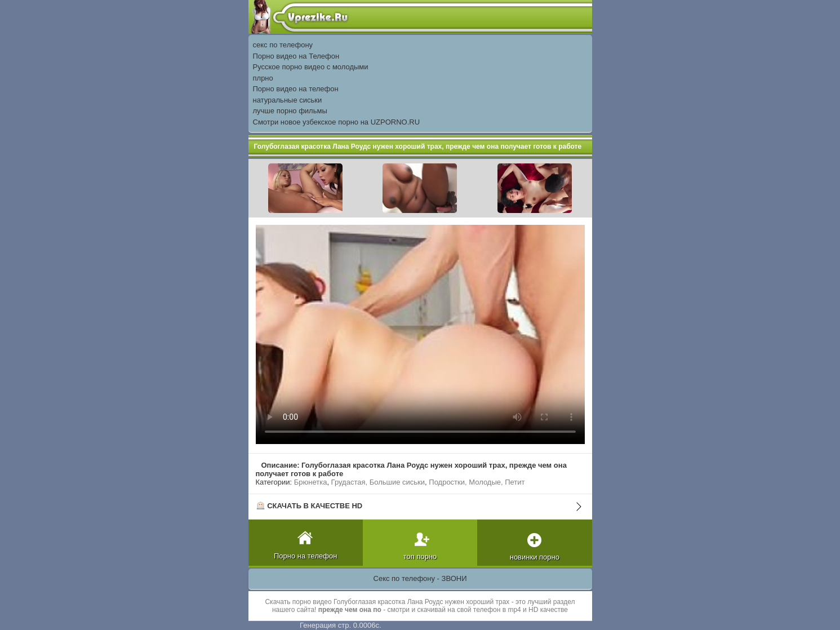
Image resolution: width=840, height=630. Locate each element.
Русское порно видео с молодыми (311, 67)
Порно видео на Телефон (296, 56)
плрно (263, 78)
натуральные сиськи (288, 100)
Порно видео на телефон (296, 89)
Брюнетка (311, 482)
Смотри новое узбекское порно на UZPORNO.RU (337, 122)
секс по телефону (283, 45)
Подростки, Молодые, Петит (477, 482)
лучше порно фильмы (290, 111)
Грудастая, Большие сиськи (378, 482)
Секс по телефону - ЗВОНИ (420, 578)
